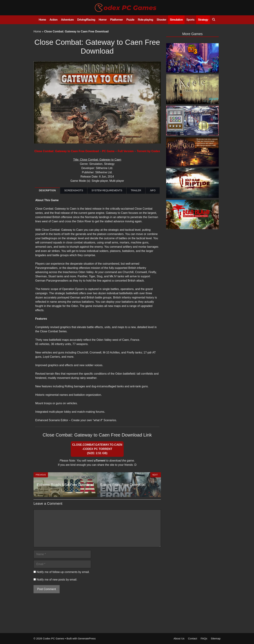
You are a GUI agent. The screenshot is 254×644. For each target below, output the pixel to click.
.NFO (152, 190)
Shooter (161, 20)
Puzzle (130, 20)
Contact (193, 638)
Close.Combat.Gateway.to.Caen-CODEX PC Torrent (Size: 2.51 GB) (97, 449)
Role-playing (145, 20)
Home (42, 20)
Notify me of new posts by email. (57, 580)
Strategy (203, 20)
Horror (103, 20)
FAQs (204, 638)
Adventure (67, 20)
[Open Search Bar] (214, 20)
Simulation (176, 20)
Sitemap (216, 638)
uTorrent (100, 461)
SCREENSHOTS (74, 190)
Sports (190, 20)
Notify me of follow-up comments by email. (63, 572)
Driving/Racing (86, 20)
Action (54, 20)
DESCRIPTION (47, 190)
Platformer (116, 20)
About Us (179, 638)
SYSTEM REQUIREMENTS (107, 190)
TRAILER (136, 190)
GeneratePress (87, 638)
